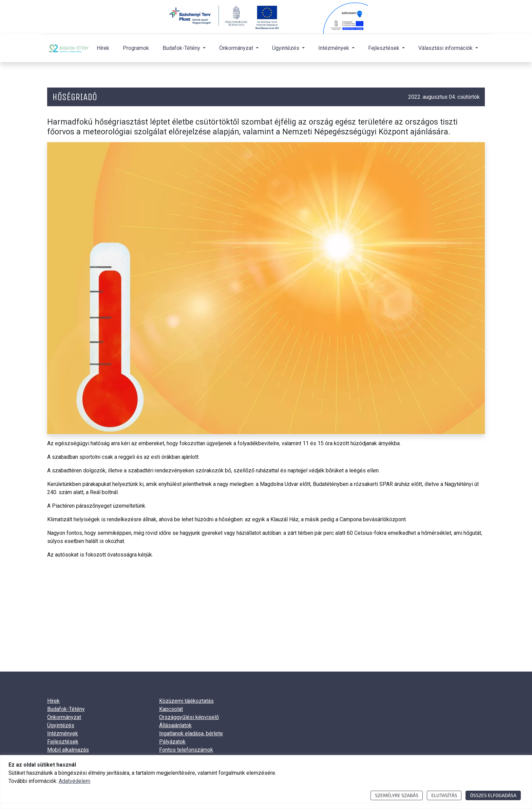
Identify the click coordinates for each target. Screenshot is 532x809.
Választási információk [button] (446, 48)
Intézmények (63, 733)
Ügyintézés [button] (286, 48)
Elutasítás (444, 795)
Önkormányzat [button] (237, 48)
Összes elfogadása (493, 795)
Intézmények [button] (334, 48)
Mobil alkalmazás (68, 750)
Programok (136, 48)
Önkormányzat (64, 717)
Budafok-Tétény (66, 709)
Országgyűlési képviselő (189, 717)
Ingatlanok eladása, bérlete (191, 733)
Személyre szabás (397, 795)
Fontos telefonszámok (186, 750)
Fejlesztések (63, 742)
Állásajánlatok (175, 725)
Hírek (103, 48)
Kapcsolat (171, 709)
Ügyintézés (61, 725)
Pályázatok (172, 742)
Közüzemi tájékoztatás (186, 701)
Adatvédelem (74, 781)
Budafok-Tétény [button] (182, 48)
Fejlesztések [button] (384, 48)
